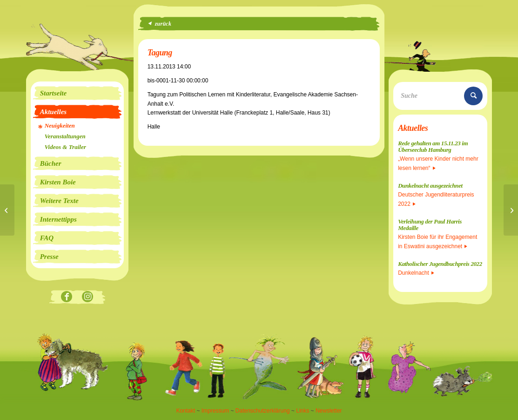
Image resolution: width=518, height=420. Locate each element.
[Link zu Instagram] (88, 297)
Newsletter (329, 411)
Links (303, 411)
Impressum (215, 411)
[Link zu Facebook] (67, 297)
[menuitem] (77, 93)
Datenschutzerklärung (263, 411)
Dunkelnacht (416, 273)
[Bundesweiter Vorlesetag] (511, 210)
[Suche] (440, 96)
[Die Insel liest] (7, 210)
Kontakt (185, 411)
